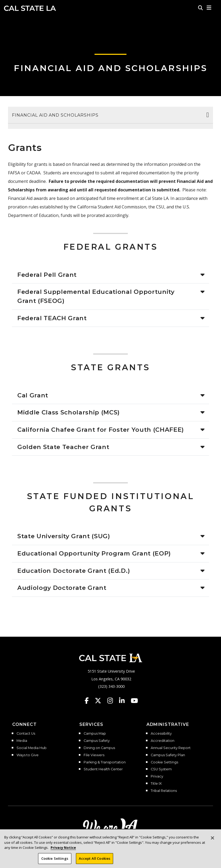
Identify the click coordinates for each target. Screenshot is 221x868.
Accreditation (163, 741)
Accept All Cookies (95, 861)
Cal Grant (33, 395)
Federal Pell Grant (47, 275)
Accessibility (161, 734)
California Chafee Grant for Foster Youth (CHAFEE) (101, 430)
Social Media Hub (32, 748)
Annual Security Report (171, 748)
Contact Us (26, 734)
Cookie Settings (164, 762)
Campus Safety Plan (168, 755)
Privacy (157, 776)
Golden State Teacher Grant (63, 447)
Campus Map (95, 734)
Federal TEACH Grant (52, 318)
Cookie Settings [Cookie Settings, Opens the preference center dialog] (55, 861)
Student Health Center (103, 769)
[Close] (212, 841)
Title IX (156, 784)
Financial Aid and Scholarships (111, 68)
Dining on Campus (99, 748)
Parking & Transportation (105, 762)
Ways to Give (28, 755)
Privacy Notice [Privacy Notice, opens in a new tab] (63, 851)
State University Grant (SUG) (64, 536)
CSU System (161, 769)
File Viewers (94, 755)
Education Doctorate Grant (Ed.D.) (74, 571)
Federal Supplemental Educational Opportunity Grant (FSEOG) (96, 296)
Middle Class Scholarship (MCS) (69, 412)
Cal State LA (30, 8)
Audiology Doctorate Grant (62, 588)
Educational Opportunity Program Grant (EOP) (94, 553)
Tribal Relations (164, 791)
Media (22, 741)
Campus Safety (97, 741)
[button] (209, 8)
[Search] (200, 8)
